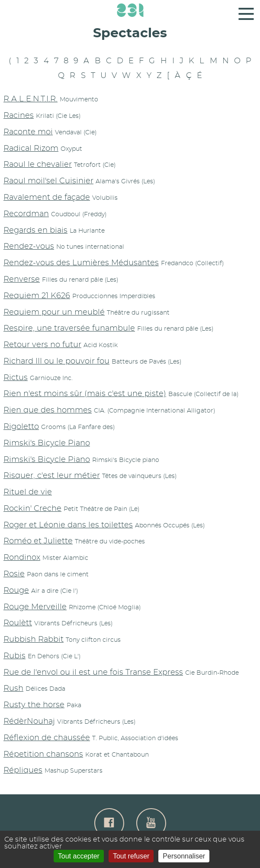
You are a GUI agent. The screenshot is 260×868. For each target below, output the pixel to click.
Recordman (26, 214)
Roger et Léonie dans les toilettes (68, 525)
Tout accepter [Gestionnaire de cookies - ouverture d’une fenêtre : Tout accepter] (79, 856)
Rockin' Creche (32, 509)
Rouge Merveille (35, 607)
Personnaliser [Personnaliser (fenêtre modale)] (184, 856)
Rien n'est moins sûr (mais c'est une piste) (85, 394)
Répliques (23, 770)
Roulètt (18, 623)
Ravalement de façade (47, 198)
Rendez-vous (29, 247)
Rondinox (22, 558)
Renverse (22, 280)
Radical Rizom (31, 149)
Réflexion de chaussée (47, 738)
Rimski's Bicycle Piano (47, 443)
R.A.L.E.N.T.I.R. (30, 99)
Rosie (14, 574)
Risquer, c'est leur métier (52, 476)
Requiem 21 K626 (37, 296)
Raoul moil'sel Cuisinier (48, 181)
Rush (13, 689)
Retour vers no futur (42, 345)
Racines (19, 116)
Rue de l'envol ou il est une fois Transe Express (93, 673)
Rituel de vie (28, 492)
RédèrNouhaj (29, 722)
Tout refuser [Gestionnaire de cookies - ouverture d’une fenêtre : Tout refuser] (131, 856)
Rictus (16, 378)
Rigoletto (21, 427)
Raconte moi (28, 132)
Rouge (16, 591)
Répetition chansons (43, 754)
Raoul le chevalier (38, 165)
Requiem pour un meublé (54, 312)
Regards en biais (35, 231)
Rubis (14, 656)
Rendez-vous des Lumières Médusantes (81, 263)
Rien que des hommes (48, 410)
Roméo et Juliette (38, 541)
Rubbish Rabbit (34, 640)
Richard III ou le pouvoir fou (56, 361)
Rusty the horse (34, 705)
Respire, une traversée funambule (69, 328)
